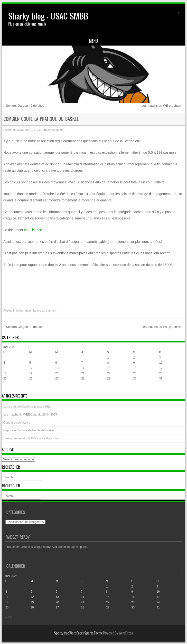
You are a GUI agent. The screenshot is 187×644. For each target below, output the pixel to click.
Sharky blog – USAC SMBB (48, 16)
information (23, 311)
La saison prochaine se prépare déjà (27, 407)
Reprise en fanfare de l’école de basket (29, 430)
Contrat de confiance (17, 423)
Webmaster (55, 130)
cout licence (33, 230)
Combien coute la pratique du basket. (41, 119)
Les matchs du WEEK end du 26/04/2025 (30, 415)
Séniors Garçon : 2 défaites (23, 106)
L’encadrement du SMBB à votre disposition (32, 438)
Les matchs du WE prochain (163, 106)
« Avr (7, 388)
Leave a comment (45, 311)
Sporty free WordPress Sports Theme (78, 633)
